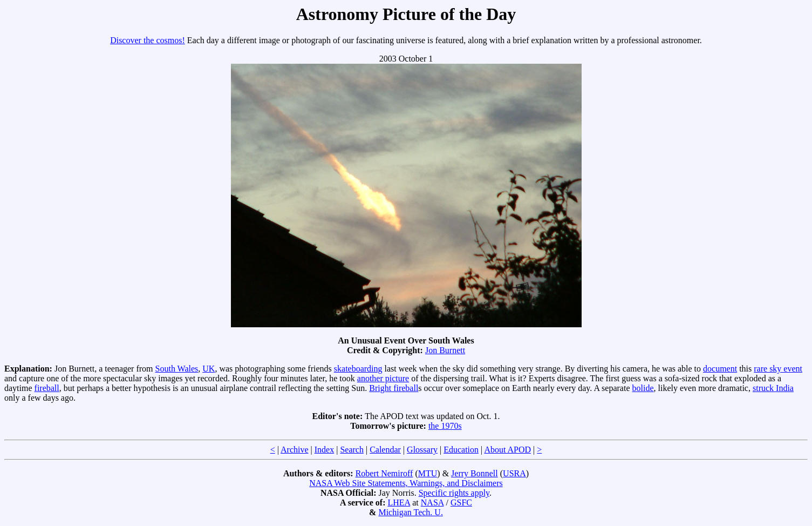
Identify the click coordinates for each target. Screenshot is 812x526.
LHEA (399, 503)
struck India (773, 388)
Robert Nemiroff (384, 473)
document (720, 369)
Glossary (422, 450)
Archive (295, 450)
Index (324, 450)
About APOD (507, 450)
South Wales (177, 369)
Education (461, 450)
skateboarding (358, 369)
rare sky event (778, 369)
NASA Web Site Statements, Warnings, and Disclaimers (406, 483)
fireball (47, 388)
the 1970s (445, 426)
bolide (643, 388)
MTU (428, 473)
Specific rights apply (454, 493)
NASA (432, 503)
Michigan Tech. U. (410, 512)
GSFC (461, 503)
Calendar (385, 450)
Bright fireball (394, 388)
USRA (514, 473)
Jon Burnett (445, 350)
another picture (383, 378)
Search (352, 450)
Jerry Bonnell (475, 473)
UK (209, 369)
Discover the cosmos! (148, 40)
